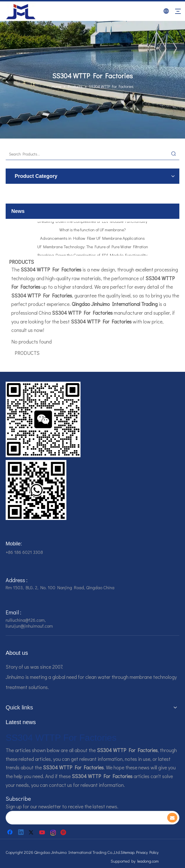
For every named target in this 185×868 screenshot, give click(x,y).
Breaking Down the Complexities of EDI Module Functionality (93, 222)
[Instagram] (53, 832)
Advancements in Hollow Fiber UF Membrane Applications (93, 239)
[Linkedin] (21, 832)
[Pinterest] (64, 832)
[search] (84, 818)
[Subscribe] (172, 818)
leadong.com (148, 861)
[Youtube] (43, 832)
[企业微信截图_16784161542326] (43, 419)
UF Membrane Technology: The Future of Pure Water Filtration (93, 248)
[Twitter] (32, 832)
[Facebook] (10, 832)
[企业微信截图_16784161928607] (36, 490)
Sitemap (128, 852)
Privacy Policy (147, 852)
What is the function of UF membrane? (93, 231)
